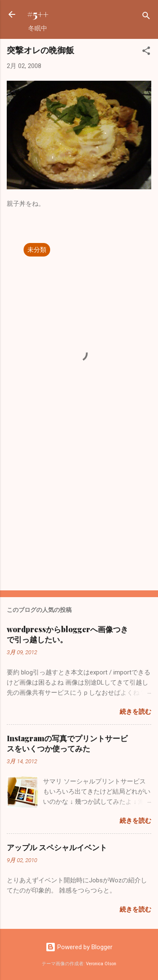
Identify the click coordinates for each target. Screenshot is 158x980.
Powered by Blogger (79, 947)
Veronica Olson (101, 964)
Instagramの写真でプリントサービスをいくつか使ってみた (67, 743)
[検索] (146, 17)
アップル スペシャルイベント (57, 847)
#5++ (38, 14)
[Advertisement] (79, 518)
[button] (146, 52)
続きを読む (135, 712)
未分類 (37, 250)
